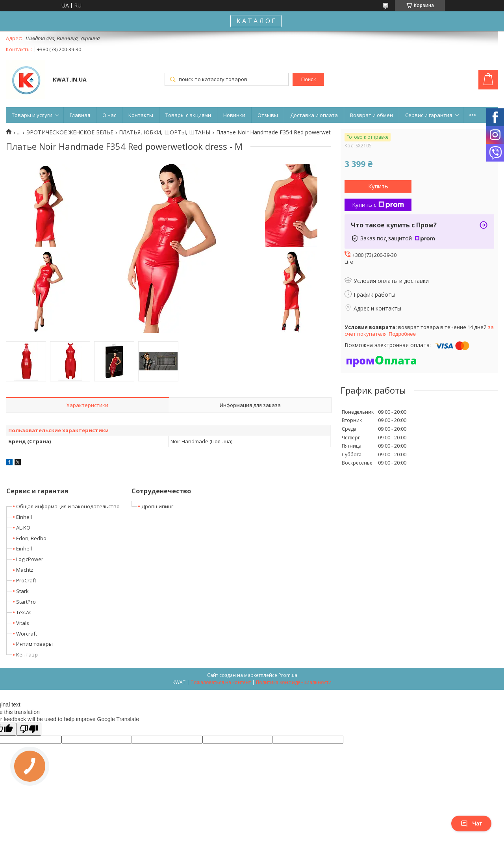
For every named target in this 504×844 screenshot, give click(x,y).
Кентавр (27, 654)
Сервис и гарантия (429, 115)
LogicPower (30, 559)
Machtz (25, 570)
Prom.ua (288, 675)
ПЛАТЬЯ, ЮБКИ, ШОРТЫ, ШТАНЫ (165, 132)
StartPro (26, 602)
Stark (22, 591)
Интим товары (34, 644)
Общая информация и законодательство (68, 506)
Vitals (23, 623)
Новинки (234, 115)
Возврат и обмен (372, 115)
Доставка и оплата (314, 115)
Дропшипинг (157, 506)
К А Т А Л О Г (256, 21)
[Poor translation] (29, 729)
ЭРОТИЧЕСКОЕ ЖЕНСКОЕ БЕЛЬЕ (70, 132)
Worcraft (27, 634)
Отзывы (268, 115)
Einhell (24, 517)
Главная (80, 115)
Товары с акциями (188, 115)
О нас (109, 115)
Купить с (378, 204)
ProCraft (26, 580)
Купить (378, 186)
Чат (471, 824)
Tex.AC (24, 612)
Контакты (141, 115)
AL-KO (23, 528)
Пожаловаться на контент (221, 682)
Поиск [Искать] (309, 79)
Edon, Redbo (31, 538)
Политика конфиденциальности (294, 682)
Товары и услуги (32, 115)
